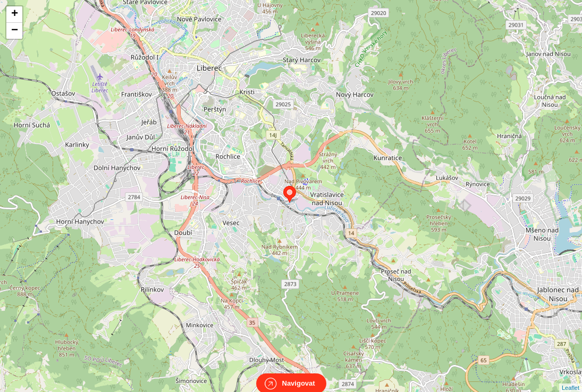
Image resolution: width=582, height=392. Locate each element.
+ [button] (15, 14)
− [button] (15, 31)
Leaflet (571, 378)
